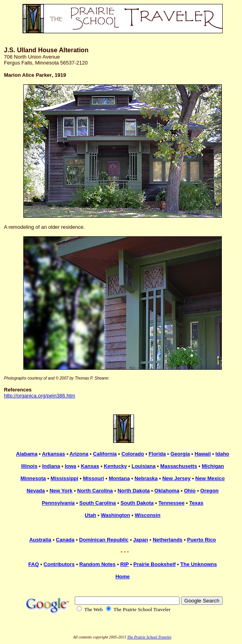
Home (123, 577)
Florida (157, 454)
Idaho (222, 454)
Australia (40, 540)
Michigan (213, 466)
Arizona (79, 454)
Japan (141, 540)
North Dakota (134, 491)
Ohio (190, 491)
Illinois (29, 466)
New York (61, 491)
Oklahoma (167, 491)
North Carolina (95, 491)
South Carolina (98, 503)
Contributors (59, 564)
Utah (90, 515)
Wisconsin (148, 515)
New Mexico (210, 478)
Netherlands (167, 540)
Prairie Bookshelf (154, 564)
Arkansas (54, 454)
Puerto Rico (201, 540)
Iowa (71, 466)
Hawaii (203, 454)
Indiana (51, 466)
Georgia (180, 454)
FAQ (34, 564)
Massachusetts (179, 466)
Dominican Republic (104, 540)
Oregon (210, 491)
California (105, 454)
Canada (65, 540)
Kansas (90, 466)
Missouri (94, 478)
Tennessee (171, 503)
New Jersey (176, 478)
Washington (115, 515)
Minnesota (33, 478)
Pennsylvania (58, 503)
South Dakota (137, 503)
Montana (119, 478)
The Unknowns (199, 564)
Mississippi (64, 478)
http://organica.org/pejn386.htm (40, 396)
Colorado (133, 454)
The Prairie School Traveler (149, 637)
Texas (196, 503)
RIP (124, 564)
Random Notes (98, 564)
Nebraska (146, 478)
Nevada (36, 491)
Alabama (26, 454)
